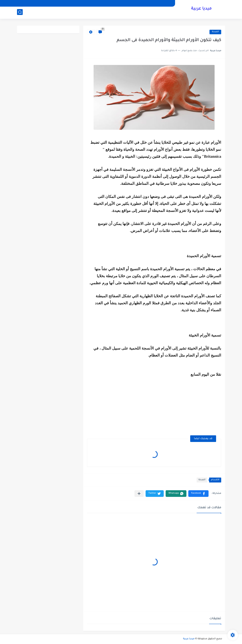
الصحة (215, 32)
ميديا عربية (201, 9)
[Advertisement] (189, 404)
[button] (198, 494)
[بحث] (20, 13)
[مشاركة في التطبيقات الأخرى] (139, 494)
